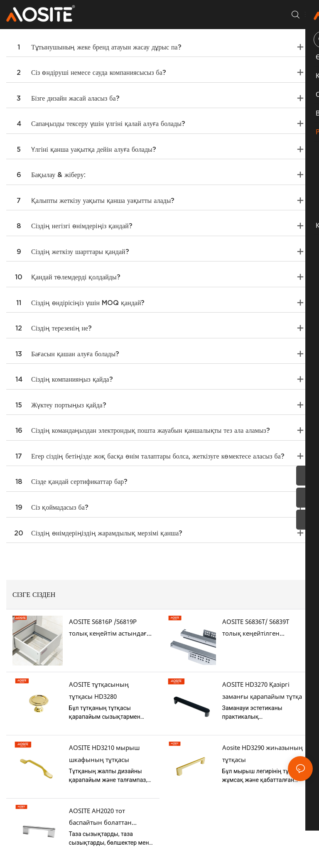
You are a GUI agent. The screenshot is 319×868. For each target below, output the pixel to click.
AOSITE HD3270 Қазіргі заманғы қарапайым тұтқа (262, 690)
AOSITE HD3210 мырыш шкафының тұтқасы (104, 753)
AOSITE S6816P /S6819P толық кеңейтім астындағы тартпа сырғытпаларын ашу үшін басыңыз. (110, 628)
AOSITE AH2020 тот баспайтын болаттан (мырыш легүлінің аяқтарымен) (100, 817)
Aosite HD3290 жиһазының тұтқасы (263, 753)
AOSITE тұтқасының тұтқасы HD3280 (99, 690)
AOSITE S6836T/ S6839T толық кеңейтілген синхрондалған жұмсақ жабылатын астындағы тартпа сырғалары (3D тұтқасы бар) (258, 628)
